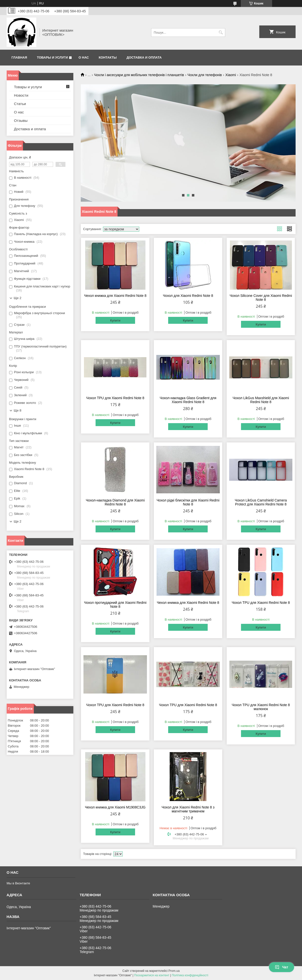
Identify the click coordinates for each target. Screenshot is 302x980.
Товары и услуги (52, 57)
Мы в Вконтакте (18, 883)
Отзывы (21, 120)
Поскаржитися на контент (152, 975)
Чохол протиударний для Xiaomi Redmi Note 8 (115, 605)
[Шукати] (221, 33)
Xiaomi (231, 75)
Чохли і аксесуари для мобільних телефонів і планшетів (139, 75)
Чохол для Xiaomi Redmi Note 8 (188, 296)
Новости (21, 95)
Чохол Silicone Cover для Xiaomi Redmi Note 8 (261, 298)
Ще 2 (18, 298)
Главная (19, 57)
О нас (84, 57)
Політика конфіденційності (190, 975)
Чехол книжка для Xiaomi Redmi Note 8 (115, 296)
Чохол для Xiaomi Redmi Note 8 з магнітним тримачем (188, 809)
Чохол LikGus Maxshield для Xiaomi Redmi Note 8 (261, 400)
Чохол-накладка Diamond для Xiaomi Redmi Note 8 (115, 502)
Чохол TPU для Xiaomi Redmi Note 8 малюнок (261, 707)
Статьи (20, 104)
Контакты (108, 57)
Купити (115, 320)
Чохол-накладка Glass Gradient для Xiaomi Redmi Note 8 (188, 400)
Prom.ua (174, 971)
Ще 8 (18, 410)
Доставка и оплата (144, 57)
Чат (282, 967)
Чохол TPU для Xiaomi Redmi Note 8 (115, 398)
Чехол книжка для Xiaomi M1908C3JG (115, 807)
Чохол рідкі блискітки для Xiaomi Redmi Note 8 (188, 502)
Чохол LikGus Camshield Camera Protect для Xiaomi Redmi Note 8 (261, 502)
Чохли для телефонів (205, 75)
